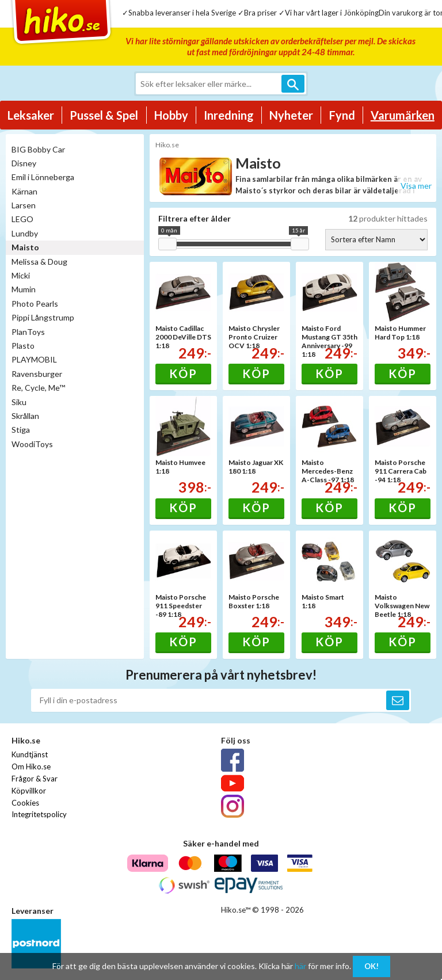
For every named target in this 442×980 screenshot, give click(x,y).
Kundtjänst (30, 754)
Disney (24, 163)
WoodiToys (32, 444)
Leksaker (31, 115)
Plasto (23, 346)
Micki (21, 275)
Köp (183, 373)
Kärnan (24, 191)
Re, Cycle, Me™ (38, 388)
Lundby (25, 233)
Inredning (229, 115)
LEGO (22, 219)
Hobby (171, 115)
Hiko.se (167, 145)
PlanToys (28, 332)
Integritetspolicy (39, 814)
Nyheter (291, 115)
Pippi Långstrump (43, 317)
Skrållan (25, 416)
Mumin (24, 289)
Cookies (25, 803)
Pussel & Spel (104, 115)
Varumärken (403, 115)
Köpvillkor (29, 791)
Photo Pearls (35, 304)
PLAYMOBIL (34, 359)
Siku (19, 402)
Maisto (25, 247)
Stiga (21, 430)
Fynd (342, 115)
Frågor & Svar (35, 779)
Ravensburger (37, 374)
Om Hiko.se (31, 767)
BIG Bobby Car (38, 149)
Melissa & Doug (39, 262)
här (300, 966)
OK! (371, 966)
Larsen (24, 205)
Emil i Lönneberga (43, 177)
